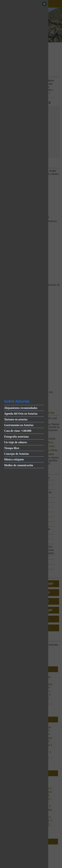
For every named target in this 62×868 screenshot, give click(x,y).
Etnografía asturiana (16, 437)
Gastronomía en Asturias (19, 425)
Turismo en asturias (16, 419)
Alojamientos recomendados (21, 408)
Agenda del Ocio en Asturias (21, 414)
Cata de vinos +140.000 (18, 431)
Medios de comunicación (19, 465)
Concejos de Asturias (16, 454)
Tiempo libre (12, 448)
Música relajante (14, 459)
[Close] (44, 4)
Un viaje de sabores (16, 442)
